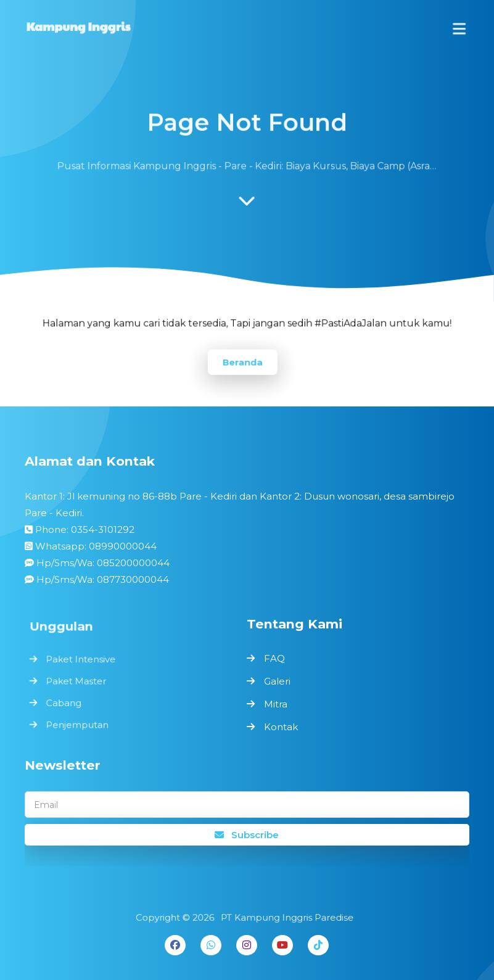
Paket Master (78, 681)
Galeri (277, 681)
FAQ (274, 658)
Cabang (66, 702)
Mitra (276, 704)
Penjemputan (80, 723)
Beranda (243, 361)
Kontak (281, 727)
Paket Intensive (83, 660)
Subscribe (247, 835)
